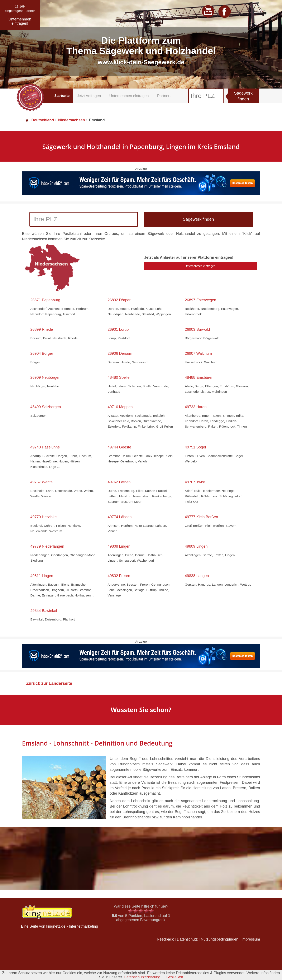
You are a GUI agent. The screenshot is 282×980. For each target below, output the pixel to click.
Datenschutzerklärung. (143, 977)
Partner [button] (164, 96)
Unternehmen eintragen (129, 96)
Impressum (251, 939)
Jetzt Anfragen (89, 96)
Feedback (165, 939)
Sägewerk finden (243, 96)
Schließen (175, 977)
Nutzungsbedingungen (220, 939)
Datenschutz (187, 939)
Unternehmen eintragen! (200, 266)
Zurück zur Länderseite (49, 683)
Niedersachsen (72, 120)
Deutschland (40, 120)
